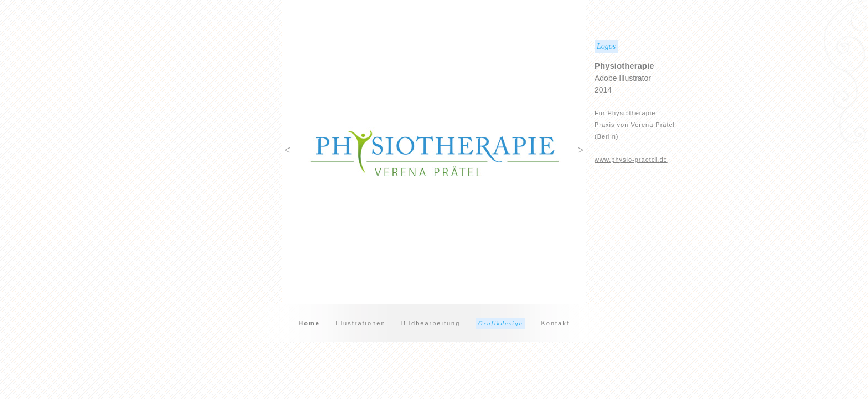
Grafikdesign (501, 323)
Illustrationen (360, 323)
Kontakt (555, 323)
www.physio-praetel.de (631, 160)
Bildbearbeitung (431, 323)
